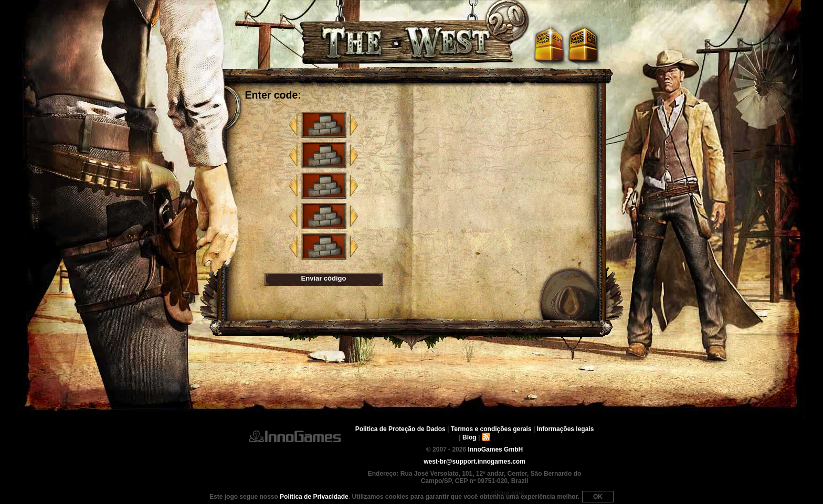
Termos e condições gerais (491, 429)
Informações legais (566, 429)
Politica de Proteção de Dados (400, 429)
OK (598, 497)
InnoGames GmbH (295, 436)
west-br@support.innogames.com (474, 462)
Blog (469, 437)
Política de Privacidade (314, 497)
